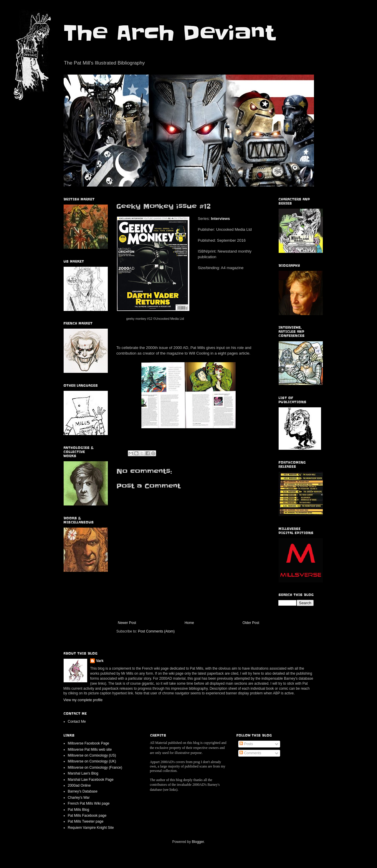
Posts (246, 744)
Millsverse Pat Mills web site (90, 750)
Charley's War (79, 798)
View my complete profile (83, 700)
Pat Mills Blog (78, 810)
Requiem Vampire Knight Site (91, 828)
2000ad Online (79, 785)
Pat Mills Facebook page (87, 816)
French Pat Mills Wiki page (89, 803)
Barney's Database (83, 791)
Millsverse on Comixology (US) (92, 755)
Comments (250, 753)
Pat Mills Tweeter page (86, 821)
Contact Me (77, 722)
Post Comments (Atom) (156, 631)
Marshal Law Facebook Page (91, 780)
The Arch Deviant (169, 33)
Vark (100, 661)
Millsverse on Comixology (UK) (92, 761)
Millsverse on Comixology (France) (95, 767)
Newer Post (127, 623)
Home (189, 623)
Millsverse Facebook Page (89, 743)
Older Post (251, 623)
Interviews (220, 219)
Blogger (198, 842)
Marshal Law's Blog (83, 773)
